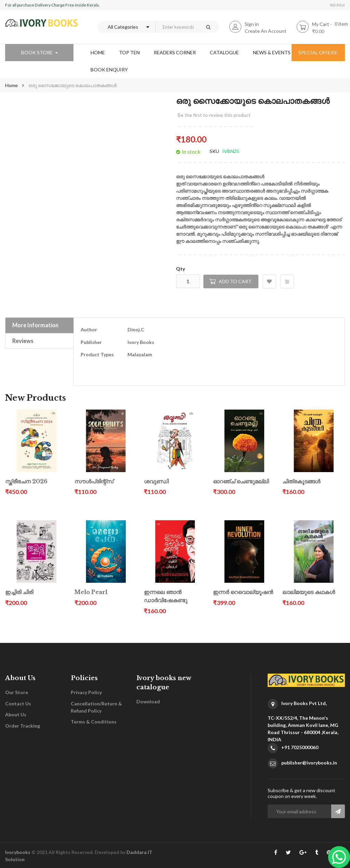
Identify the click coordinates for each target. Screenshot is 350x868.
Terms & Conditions (94, 722)
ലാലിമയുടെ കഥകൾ (309, 592)
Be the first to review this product (214, 115)
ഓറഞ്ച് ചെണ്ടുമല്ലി (241, 481)
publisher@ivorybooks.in (309, 763)
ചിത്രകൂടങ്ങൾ (301, 481)
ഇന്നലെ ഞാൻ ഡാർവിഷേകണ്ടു (166, 596)
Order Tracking (23, 726)
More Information (35, 325)
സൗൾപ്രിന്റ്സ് (94, 481)
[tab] (39, 325)
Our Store (17, 692)
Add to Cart (235, 281)
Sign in (252, 24)
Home (11, 85)
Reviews (23, 341)
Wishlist (337, 5)
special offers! (318, 52)
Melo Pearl (91, 592)
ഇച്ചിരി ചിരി (19, 592)
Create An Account (266, 31)
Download (148, 701)
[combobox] (176, 27)
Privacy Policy (86, 692)
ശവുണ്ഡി (156, 481)
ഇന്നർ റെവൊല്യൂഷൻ (243, 592)
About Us (16, 714)
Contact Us (18, 704)
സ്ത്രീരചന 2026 (26, 481)
